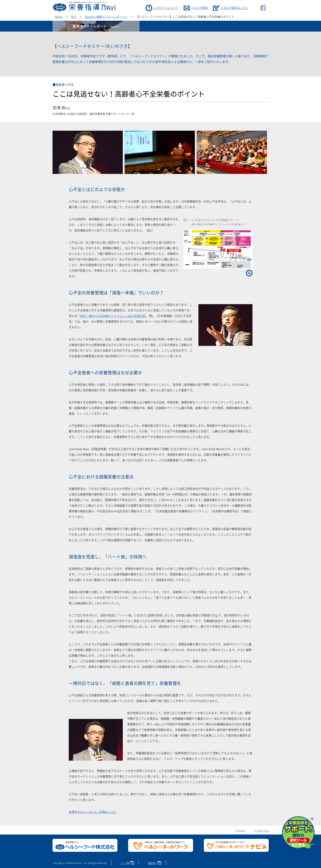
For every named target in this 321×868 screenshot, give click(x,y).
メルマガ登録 (199, 8)
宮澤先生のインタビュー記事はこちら (93, 812)
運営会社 (152, 863)
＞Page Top (261, 831)
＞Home (240, 831)
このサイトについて (166, 8)
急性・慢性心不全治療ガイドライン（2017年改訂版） (114, 316)
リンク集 (125, 863)
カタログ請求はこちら (234, 8)
